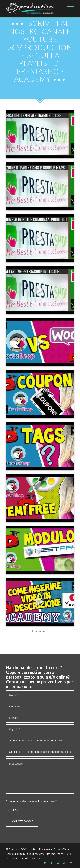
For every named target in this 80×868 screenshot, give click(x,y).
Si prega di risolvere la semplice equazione (31, 801)
